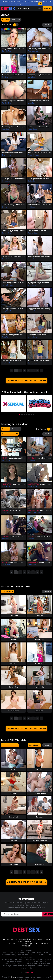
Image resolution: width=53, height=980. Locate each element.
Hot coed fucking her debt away (13, 257)
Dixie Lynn (5, 207)
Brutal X (4, 458)
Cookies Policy (32, 4)
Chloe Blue (32, 564)
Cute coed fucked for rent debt (39, 205)
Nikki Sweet (6, 363)
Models (26, 9)
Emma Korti (13, 817)
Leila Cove (40, 769)
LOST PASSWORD (21, 939)
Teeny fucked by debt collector (13, 205)
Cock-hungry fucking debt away (13, 231)
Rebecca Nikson (40, 793)
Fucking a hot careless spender (13, 179)
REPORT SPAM (8, 939)
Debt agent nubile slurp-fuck (12, 309)
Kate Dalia (13, 793)
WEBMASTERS (30, 941)
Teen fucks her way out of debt (39, 153)
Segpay (14, 977)
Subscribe (48, 914)
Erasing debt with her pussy (38, 179)
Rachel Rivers (33, 233)
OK (40, 4)
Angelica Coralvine (40, 840)
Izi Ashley (5, 512)
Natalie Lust (6, 486)
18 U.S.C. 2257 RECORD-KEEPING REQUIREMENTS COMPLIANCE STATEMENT (27, 945)
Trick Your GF (32, 458)
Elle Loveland (7, 181)
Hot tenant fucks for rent (37, 231)
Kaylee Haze (6, 460)
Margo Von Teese (35, 512)
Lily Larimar (32, 285)
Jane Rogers (33, 77)
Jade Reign (6, 337)
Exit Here (30, 972)
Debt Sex (4, 562)
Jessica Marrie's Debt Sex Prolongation (13, 75)
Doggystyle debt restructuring (39, 309)
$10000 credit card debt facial (39, 361)
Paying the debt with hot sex (12, 153)
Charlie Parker (7, 155)
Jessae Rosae (33, 311)
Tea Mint (13, 769)
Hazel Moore (33, 129)
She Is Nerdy (6, 510)
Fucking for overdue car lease (39, 335)
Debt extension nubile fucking (13, 361)
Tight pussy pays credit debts (39, 283)
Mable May (32, 207)
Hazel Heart (6, 129)
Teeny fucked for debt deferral (39, 257)
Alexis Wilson (7, 538)
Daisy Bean (13, 864)
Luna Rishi (13, 840)
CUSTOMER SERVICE (35, 939)
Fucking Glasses (33, 562)
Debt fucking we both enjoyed (13, 283)
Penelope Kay (33, 51)
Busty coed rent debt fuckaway (40, 127)
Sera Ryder (6, 259)
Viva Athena (33, 337)
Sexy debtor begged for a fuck (13, 335)
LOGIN (39, 8)
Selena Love (33, 363)
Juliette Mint (6, 103)
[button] (20, 414)
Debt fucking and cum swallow (40, 49)
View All (47, 25)
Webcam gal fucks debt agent (13, 127)
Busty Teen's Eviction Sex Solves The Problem (13, 49)
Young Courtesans (34, 484)
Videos (19, 9)
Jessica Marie (7, 77)
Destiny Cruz (6, 233)
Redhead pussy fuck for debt (39, 75)
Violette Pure (33, 486)
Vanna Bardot (7, 285)
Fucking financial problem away (40, 101)
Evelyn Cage (33, 460)
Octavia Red (7, 51)
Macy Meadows (8, 311)
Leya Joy (40, 817)
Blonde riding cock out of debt (13, 101)
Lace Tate (32, 103)
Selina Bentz (33, 181)
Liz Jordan (32, 259)
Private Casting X (7, 484)
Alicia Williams (34, 155)
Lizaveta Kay (33, 538)
